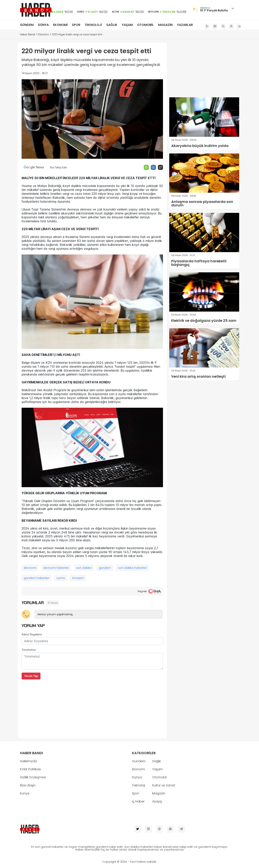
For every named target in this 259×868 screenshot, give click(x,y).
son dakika (84, 568)
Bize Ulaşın (28, 785)
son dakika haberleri (132, 568)
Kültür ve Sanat (164, 785)
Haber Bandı (28, 34)
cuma (61, 578)
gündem (105, 568)
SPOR (76, 25)
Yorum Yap (31, 676)
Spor (135, 793)
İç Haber (138, 801)
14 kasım (78, 578)
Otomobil (159, 777)
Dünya (137, 777)
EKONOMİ (60, 25)
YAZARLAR (185, 25)
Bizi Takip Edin (59, 167)
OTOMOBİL (145, 25)
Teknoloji (139, 785)
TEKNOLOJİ (93, 25)
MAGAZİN (165, 25)
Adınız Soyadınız (32, 634)
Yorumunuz (29, 650)
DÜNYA (43, 25)
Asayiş (157, 801)
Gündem (139, 761)
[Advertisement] (92, 707)
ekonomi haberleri (56, 568)
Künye (25, 793)
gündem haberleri (36, 578)
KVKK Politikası (30, 769)
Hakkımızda (28, 761)
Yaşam (157, 769)
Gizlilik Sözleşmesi (33, 777)
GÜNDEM (27, 25)
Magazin (159, 793)
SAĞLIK (112, 25)
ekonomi (30, 568)
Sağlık (156, 761)
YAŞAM (127, 25)
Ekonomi (44, 34)
